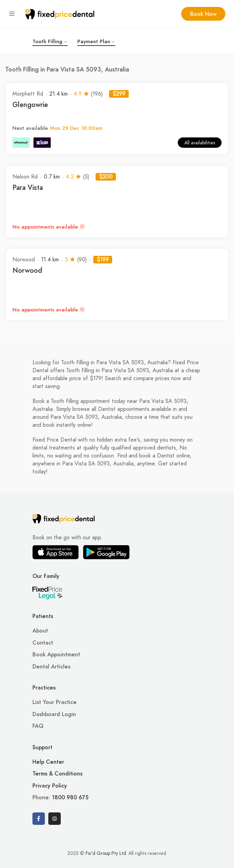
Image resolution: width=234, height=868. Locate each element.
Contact (43, 643)
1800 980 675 (70, 798)
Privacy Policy (50, 786)
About (40, 631)
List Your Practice (55, 702)
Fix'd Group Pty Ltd (106, 853)
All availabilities (200, 143)
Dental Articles (51, 667)
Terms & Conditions (57, 774)
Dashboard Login (54, 714)
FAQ (38, 726)
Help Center (48, 762)
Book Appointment (56, 655)
